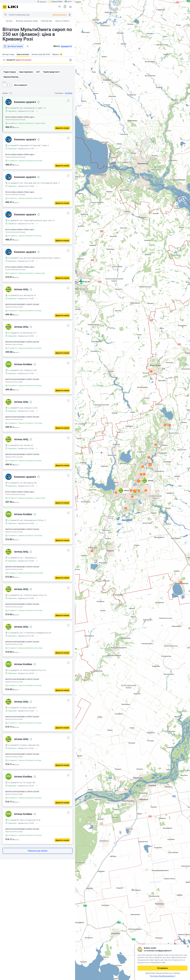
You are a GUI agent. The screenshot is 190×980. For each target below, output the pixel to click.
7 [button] (151, 371)
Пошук (6, 15)
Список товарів (65, 7)
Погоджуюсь (162, 968)
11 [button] (138, 481)
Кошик (70, 7)
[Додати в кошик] (62, 128)
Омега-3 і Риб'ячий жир (65, 21)
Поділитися (28, 46)
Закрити (188, 946)
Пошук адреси (4, 60)
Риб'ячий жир (46, 21)
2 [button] (181, 582)
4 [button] (170, 425)
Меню (5, 7)
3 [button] (156, 445)
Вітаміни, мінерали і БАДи (27, 21)
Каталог (9, 21)
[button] (148, 484)
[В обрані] (68, 101)
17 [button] (135, 491)
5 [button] (143, 467)
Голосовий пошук (70, 15)
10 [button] (150, 465)
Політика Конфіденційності (163, 976)
